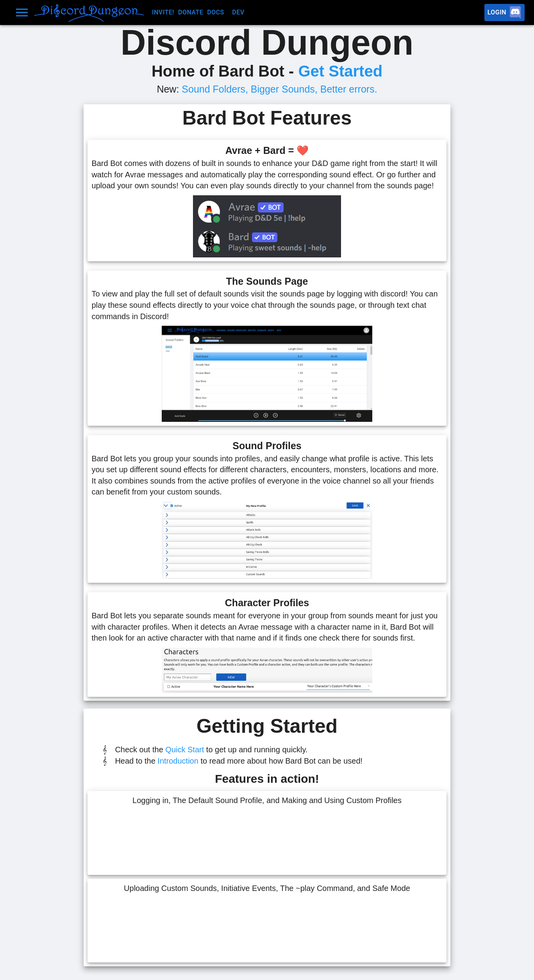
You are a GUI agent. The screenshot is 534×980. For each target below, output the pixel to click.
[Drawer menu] (22, 12)
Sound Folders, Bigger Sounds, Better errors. (279, 89)
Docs (218, 12)
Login (505, 12)
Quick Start (185, 750)
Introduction (178, 761)
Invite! (163, 12)
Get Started (340, 71)
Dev (243, 12)
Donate (191, 12)
